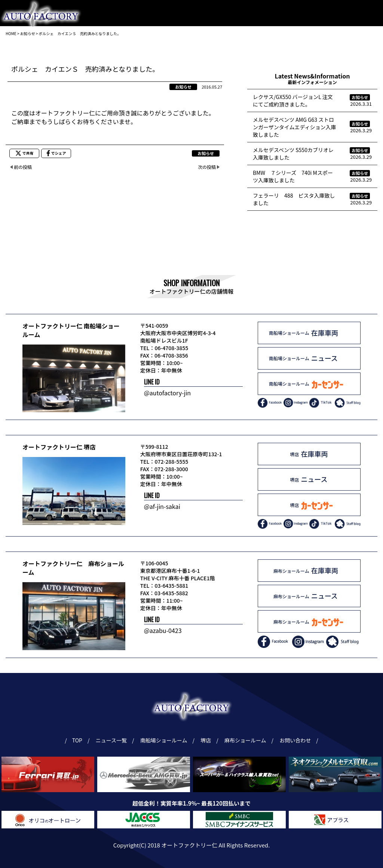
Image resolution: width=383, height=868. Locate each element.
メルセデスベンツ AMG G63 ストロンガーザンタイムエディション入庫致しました (294, 127)
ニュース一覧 (112, 740)
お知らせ (183, 87)
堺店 (190, 47)
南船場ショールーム (147, 47)
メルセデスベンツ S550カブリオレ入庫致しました (293, 154)
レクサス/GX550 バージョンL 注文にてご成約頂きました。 (293, 101)
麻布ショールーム (232, 47)
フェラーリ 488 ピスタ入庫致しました (294, 199)
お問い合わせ (360, 47)
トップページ (93, 47)
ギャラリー (281, 47)
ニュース (319, 47)
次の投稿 (207, 167)
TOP (77, 740)
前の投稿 (23, 167)
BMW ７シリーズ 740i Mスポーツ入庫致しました (293, 176)
